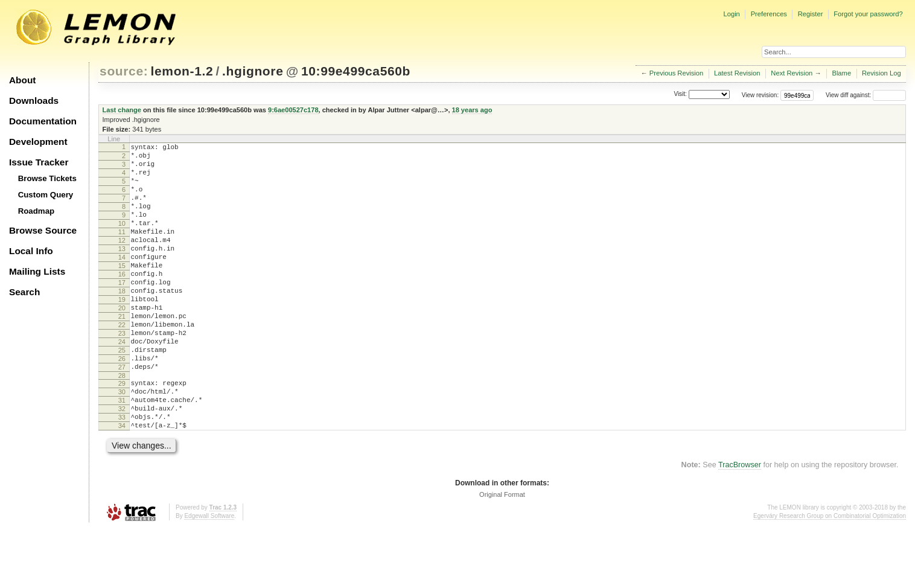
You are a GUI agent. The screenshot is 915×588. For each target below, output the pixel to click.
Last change (122, 110)
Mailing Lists (37, 271)
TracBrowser (740, 525)
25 (122, 394)
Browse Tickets (47, 178)
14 (122, 281)
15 (122, 291)
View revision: (760, 95)
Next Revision (792, 73)
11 (122, 250)
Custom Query (46, 195)
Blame (841, 73)
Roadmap (37, 211)
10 (122, 240)
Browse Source (43, 230)
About (22, 80)
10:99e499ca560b (356, 71)
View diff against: (866, 95)
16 (122, 301)
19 (122, 332)
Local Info (31, 251)
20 (122, 342)
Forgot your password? (868, 14)
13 (122, 270)
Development (38, 142)
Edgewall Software (209, 576)
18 (122, 322)
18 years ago (472, 110)
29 (122, 432)
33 (122, 473)
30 (122, 443)
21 (122, 353)
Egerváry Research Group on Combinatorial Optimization (830, 576)
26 (122, 404)
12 (122, 260)
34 (122, 484)
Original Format (502, 554)
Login (731, 14)
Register (811, 14)
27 (122, 414)
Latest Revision (737, 73)
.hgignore (253, 71)
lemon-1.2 (182, 71)
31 (122, 453)
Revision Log (882, 73)
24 (122, 383)
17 (122, 312)
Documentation (43, 121)
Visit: (680, 94)
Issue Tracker (39, 162)
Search (24, 292)
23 (122, 373)
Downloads (34, 101)
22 (122, 363)
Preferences (769, 14)
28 (122, 424)
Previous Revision (677, 73)
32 (122, 463)
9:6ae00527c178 (293, 110)
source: (124, 71)
